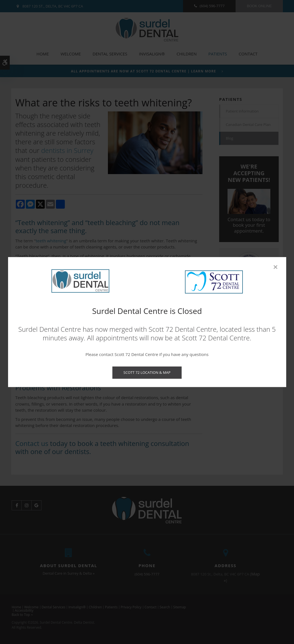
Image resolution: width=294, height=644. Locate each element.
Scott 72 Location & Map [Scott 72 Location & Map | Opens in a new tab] (147, 372)
